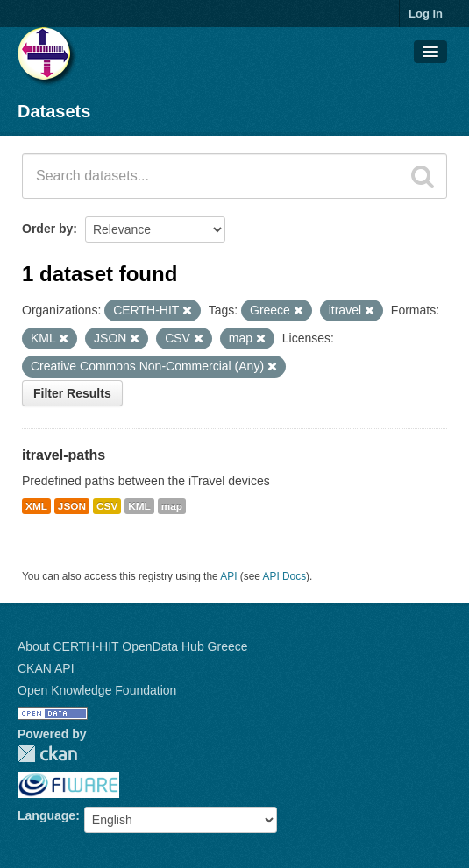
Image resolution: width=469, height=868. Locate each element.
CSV (107, 506)
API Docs (285, 576)
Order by (47, 229)
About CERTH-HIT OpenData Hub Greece (133, 646)
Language (46, 815)
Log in (426, 14)
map (172, 506)
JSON (72, 506)
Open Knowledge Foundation (97, 690)
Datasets (54, 111)
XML (36, 506)
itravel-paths (64, 455)
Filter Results (72, 393)
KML (139, 506)
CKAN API (46, 668)
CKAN (47, 754)
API (228, 576)
